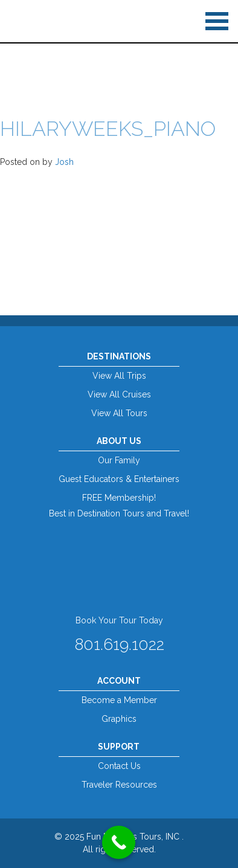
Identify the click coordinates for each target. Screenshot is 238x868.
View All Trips (119, 376)
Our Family (119, 460)
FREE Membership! (119, 498)
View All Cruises (119, 394)
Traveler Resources (119, 785)
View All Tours (119, 413)
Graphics (119, 719)
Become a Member (119, 700)
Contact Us (119, 766)
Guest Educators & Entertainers (119, 479)
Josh (64, 162)
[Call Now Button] (119, 842)
